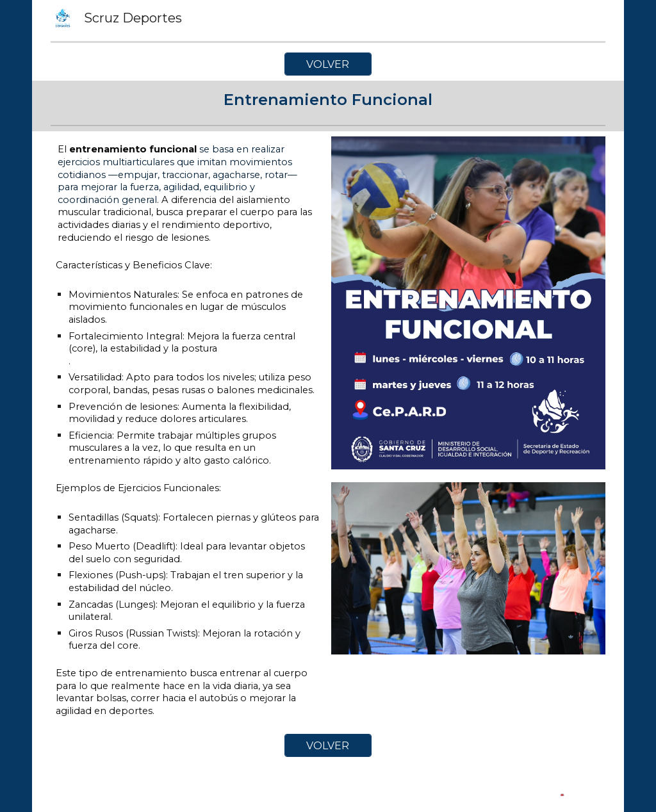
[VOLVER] (328, 64)
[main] (328, 100)
